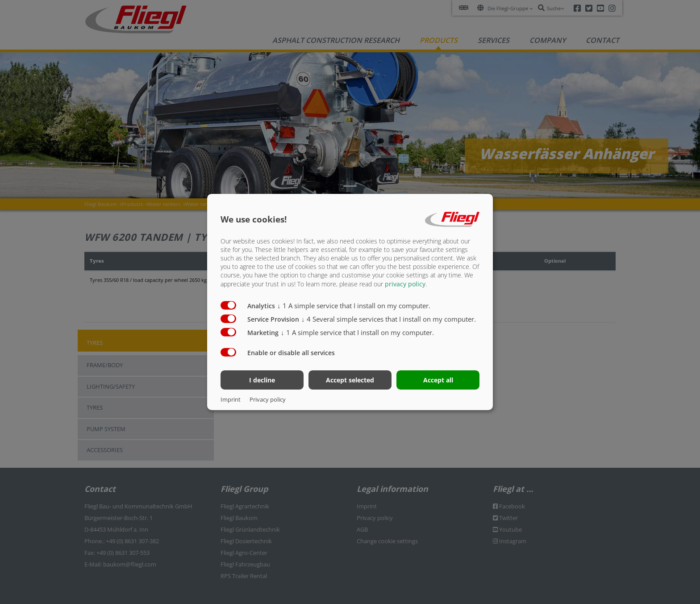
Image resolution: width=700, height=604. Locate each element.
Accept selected (350, 380)
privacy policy (405, 283)
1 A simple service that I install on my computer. (354, 305)
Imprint (231, 399)
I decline (262, 380)
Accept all (438, 380)
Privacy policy (268, 399)
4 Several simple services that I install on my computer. (389, 319)
